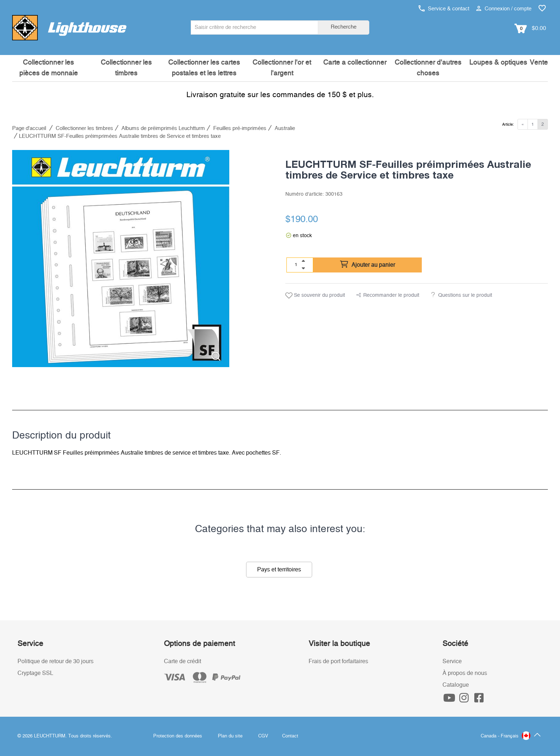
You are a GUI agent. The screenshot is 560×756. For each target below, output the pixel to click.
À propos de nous (465, 673)
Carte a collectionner (355, 63)
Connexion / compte (504, 9)
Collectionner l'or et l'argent (282, 68)
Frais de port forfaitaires (338, 661)
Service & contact (444, 9)
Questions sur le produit (465, 295)
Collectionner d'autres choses (428, 68)
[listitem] (121, 259)
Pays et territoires (279, 570)
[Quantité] (296, 265)
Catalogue (456, 685)
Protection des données (178, 736)
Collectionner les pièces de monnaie (49, 68)
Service (452, 661)
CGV (263, 736)
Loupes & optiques (498, 63)
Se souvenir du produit (315, 296)
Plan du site (230, 736)
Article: (508, 124)
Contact (290, 736)
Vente (539, 63)
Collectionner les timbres (126, 68)
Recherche (344, 27)
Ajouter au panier (367, 265)
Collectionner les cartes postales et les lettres (204, 68)
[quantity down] (303, 268)
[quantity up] (303, 261)
